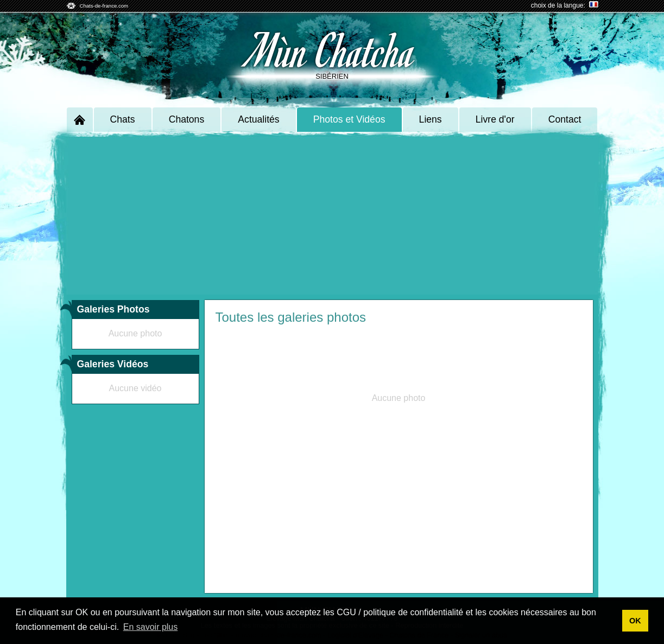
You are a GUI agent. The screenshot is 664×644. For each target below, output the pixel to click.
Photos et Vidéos (349, 119)
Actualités (258, 119)
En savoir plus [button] (151, 627)
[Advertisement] (332, 213)
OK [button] (635, 621)
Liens (431, 119)
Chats (123, 119)
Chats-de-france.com (104, 6)
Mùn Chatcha (332, 49)
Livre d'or (495, 119)
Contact (565, 119)
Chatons (187, 119)
